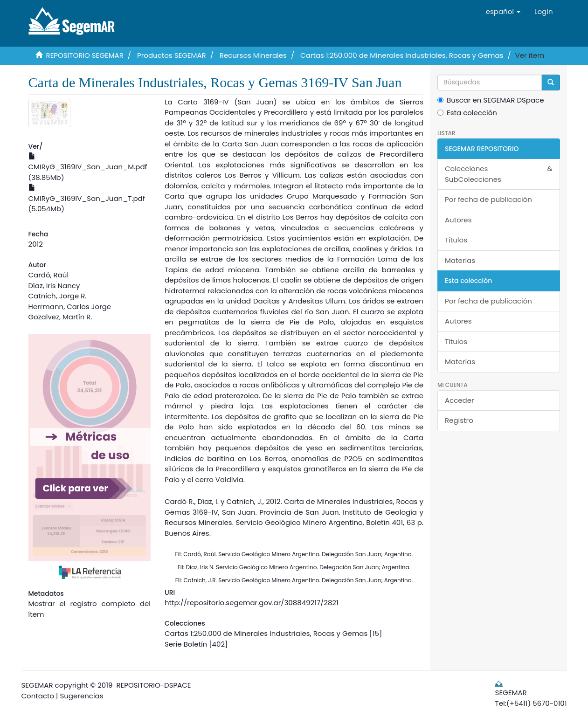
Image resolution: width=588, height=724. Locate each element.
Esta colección (467, 113)
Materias (460, 260)
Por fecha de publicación (488, 199)
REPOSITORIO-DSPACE (154, 685)
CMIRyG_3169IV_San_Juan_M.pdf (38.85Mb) (88, 168)
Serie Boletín (186, 644)
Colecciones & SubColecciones (499, 174)
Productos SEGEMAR (172, 55)
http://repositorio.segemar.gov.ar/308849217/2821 (252, 603)
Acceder (460, 400)
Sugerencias (81, 696)
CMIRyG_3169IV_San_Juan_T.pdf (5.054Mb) (87, 199)
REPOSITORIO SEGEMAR (85, 55)
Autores (458, 220)
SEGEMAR (37, 685)
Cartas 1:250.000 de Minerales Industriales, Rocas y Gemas (402, 55)
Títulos (456, 240)
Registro (459, 420)
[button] (503, 12)
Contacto (38, 696)
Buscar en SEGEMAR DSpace (491, 100)
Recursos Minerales (253, 55)
